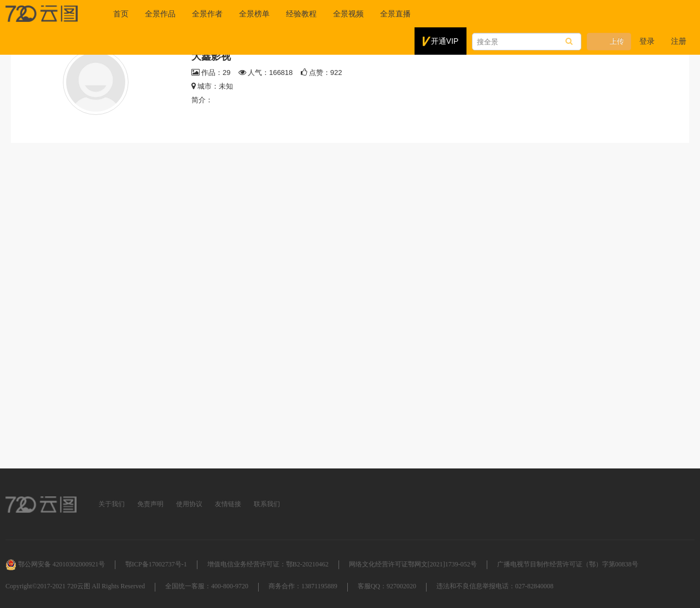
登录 (647, 41)
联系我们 (267, 504)
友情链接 (228, 504)
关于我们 (112, 504)
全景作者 (207, 14)
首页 (121, 14)
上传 (609, 42)
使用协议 (189, 504)
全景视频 (348, 14)
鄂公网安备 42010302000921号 (55, 564)
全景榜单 (254, 14)
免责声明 (150, 504)
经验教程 (301, 14)
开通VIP (441, 42)
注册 (679, 41)
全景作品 (160, 14)
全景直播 (395, 14)
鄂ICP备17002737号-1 (156, 564)
